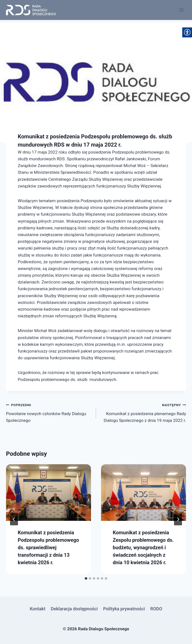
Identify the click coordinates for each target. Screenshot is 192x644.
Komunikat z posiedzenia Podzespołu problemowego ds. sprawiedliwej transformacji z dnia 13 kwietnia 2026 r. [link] (48, 548)
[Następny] (178, 519)
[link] (31, 10)
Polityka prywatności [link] (124, 609)
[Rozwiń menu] (181, 10)
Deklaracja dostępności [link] (74, 609)
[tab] (86, 578)
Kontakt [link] (37, 609)
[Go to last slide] (14, 519)
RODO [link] (156, 609)
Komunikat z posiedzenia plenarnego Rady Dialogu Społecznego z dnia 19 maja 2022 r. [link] (143, 412)
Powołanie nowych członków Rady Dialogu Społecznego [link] (49, 412)
